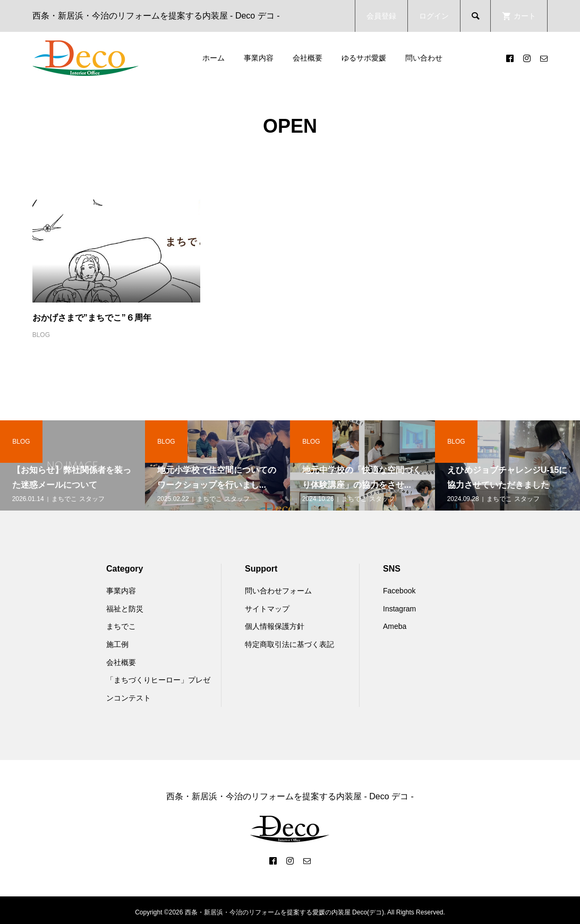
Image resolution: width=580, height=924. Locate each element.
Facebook (399, 591)
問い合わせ (424, 58)
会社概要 (308, 58)
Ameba (395, 626)
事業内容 (259, 58)
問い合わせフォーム (278, 591)
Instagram (399, 609)
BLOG (41, 335)
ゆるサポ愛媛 (364, 58)
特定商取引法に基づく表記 (289, 644)
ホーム (214, 58)
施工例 (117, 644)
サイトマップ (267, 609)
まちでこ (121, 626)
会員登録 (381, 16)
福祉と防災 (125, 609)
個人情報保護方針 (275, 626)
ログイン (434, 16)
